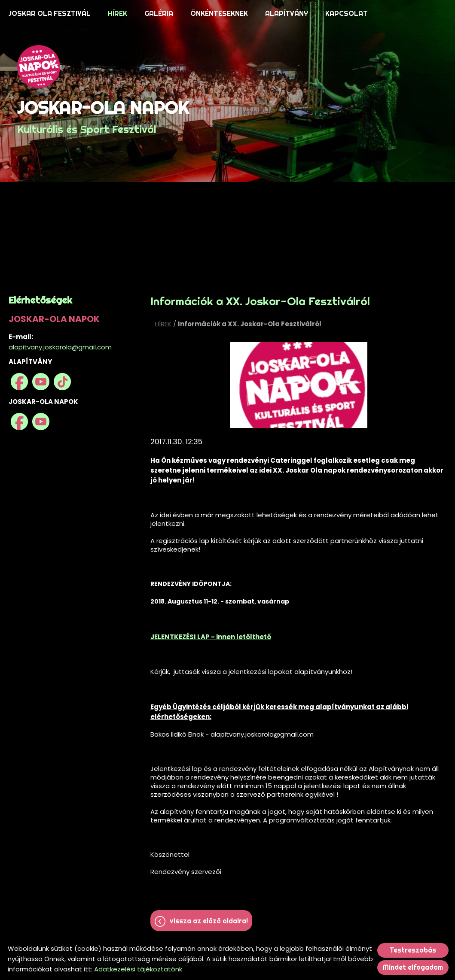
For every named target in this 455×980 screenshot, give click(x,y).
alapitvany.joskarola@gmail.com (60, 347)
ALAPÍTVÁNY (287, 14)
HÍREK (118, 14)
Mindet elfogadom (413, 967)
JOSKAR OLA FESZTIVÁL (50, 14)
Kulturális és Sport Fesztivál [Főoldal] (103, 116)
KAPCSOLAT (347, 14)
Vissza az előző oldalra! (209, 921)
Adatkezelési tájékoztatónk (138, 969)
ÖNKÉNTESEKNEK (219, 14)
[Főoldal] (103, 67)
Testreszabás (413, 950)
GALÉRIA (159, 14)
